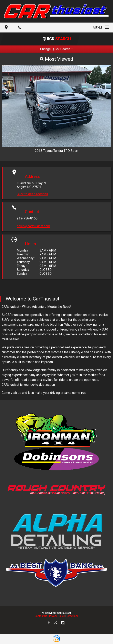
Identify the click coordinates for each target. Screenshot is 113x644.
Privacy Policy (57, 616)
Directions (73, 616)
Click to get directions (32, 194)
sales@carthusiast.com (33, 226)
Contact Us (41, 616)
